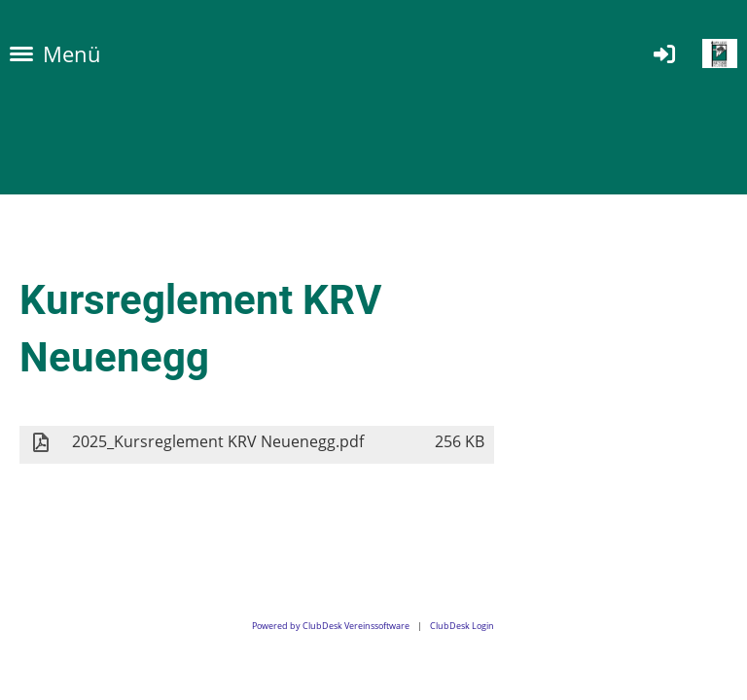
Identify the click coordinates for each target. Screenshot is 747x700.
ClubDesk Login (462, 626)
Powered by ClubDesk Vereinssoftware (331, 626)
